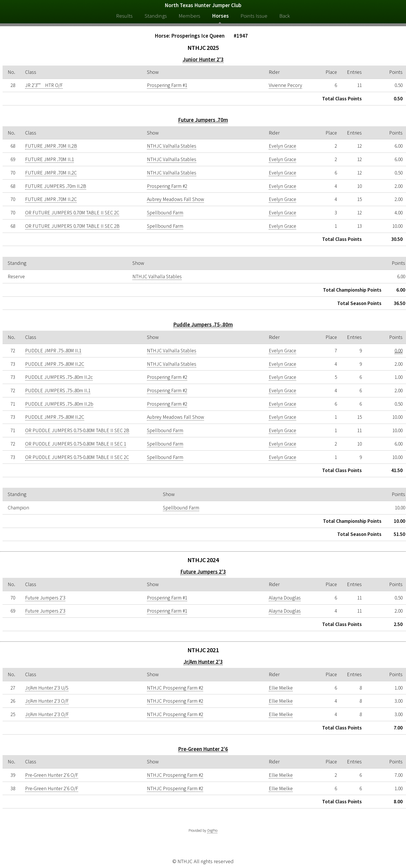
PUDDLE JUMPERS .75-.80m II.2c (59, 377)
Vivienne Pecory (285, 85)
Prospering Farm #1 (167, 85)
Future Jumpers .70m (203, 120)
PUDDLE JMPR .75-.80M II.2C (55, 364)
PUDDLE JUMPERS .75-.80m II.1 (58, 391)
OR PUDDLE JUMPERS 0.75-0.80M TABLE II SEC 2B (77, 430)
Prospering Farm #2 (167, 186)
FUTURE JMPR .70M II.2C (51, 173)
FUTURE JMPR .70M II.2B (51, 146)
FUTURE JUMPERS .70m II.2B (56, 186)
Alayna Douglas (285, 598)
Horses (220, 16)
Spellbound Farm (165, 213)
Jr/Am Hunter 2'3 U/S (47, 688)
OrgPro (212, 831)
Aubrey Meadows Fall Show (175, 199)
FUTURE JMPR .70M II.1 (50, 159)
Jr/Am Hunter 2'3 (203, 662)
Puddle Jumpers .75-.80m (203, 325)
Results (124, 16)
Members (189, 16)
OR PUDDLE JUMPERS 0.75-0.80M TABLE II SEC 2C (77, 457)
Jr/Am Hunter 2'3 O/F (47, 701)
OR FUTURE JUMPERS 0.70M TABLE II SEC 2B (72, 226)
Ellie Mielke (281, 688)
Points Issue (254, 16)
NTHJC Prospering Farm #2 (175, 688)
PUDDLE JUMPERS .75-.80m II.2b (59, 404)
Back (285, 16)
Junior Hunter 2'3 (203, 59)
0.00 (399, 351)
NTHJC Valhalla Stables (172, 146)
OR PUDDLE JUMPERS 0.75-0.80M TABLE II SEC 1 (76, 444)
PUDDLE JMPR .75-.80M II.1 (53, 351)
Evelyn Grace (282, 146)
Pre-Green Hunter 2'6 (203, 749)
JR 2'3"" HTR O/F (44, 85)
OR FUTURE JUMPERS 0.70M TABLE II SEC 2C (72, 213)
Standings (156, 16)
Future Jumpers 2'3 (203, 572)
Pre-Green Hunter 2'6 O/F (52, 775)
